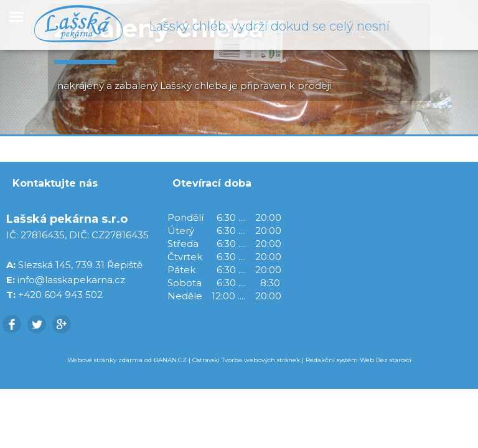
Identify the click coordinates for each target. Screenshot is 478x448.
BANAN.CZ (170, 360)
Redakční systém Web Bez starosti (358, 360)
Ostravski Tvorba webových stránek (246, 360)
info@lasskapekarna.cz (71, 280)
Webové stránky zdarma (105, 360)
